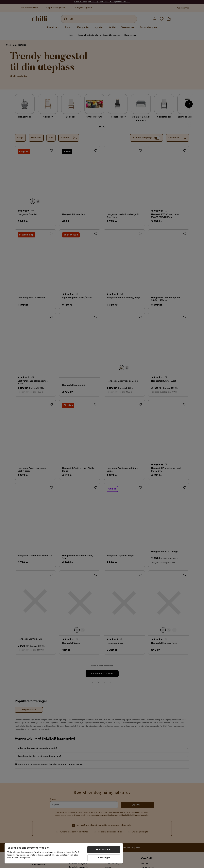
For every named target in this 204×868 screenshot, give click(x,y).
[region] (64, 853)
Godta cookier (104, 850)
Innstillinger (104, 858)
